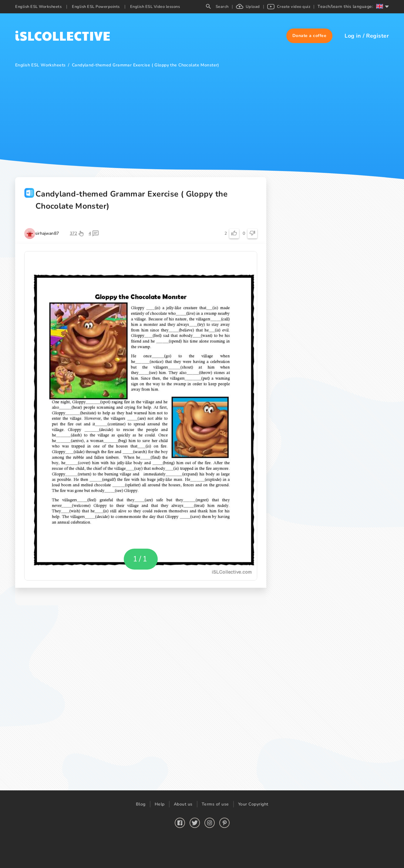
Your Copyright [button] (253, 804)
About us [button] (183, 804)
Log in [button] (353, 36)
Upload (248, 7)
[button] (310, 36)
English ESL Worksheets (38, 7)
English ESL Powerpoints (96, 7)
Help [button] (160, 804)
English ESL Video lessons (155, 7)
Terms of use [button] (215, 804)
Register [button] (377, 36)
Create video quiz (289, 7)
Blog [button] (141, 804)
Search (217, 7)
